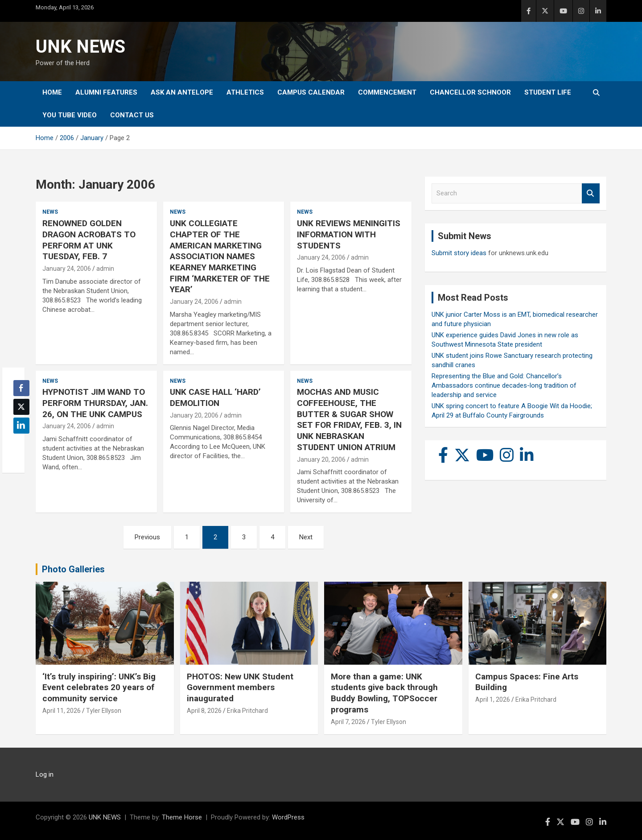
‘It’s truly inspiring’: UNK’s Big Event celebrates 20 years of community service (99, 687)
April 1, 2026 (493, 699)
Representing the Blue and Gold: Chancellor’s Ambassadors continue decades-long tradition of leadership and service (504, 385)
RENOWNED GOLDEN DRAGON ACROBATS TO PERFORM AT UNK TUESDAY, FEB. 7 (89, 240)
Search (591, 193)
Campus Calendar (311, 92)
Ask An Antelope (182, 92)
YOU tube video (70, 115)
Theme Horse (182, 817)
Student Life (548, 92)
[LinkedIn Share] (21, 426)
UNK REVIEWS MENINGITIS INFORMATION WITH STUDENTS (349, 234)
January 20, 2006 (194, 415)
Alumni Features (106, 92)
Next (306, 537)
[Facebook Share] (21, 388)
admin (105, 269)
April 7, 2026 (348, 722)
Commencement (387, 92)
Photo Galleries (73, 569)
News (50, 212)
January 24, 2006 (67, 269)
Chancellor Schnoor (470, 92)
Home (52, 92)
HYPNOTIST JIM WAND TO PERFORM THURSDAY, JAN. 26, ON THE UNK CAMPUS (95, 403)
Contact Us (132, 115)
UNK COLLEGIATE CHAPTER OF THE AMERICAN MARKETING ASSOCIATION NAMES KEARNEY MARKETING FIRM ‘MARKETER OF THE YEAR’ (220, 256)
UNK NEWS (80, 47)
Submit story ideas (459, 253)
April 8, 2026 (204, 711)
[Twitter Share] (21, 407)
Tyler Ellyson (104, 711)
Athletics (245, 92)
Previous (147, 537)
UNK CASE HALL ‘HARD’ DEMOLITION (215, 397)
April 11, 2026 (62, 711)
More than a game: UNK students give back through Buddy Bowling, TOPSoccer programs (384, 693)
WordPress (288, 817)
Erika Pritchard (247, 711)
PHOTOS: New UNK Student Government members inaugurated (240, 687)
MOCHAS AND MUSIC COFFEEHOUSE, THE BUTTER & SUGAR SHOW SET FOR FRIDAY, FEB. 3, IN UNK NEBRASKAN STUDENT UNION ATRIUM (349, 419)
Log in (45, 774)
